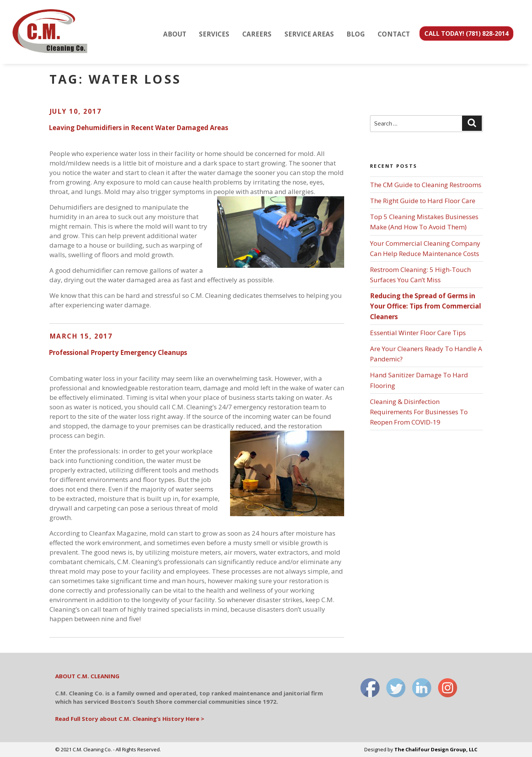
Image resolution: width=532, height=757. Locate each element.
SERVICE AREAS (309, 34)
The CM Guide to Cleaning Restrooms (426, 185)
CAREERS (257, 34)
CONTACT (394, 34)
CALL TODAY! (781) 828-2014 (466, 33)
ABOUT (175, 34)
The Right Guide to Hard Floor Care (423, 201)
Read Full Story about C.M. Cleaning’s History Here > (130, 719)
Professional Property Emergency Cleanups (118, 352)
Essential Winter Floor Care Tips (418, 333)
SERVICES (214, 34)
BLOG (356, 34)
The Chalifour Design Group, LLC (436, 749)
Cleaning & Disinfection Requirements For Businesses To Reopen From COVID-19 (419, 412)
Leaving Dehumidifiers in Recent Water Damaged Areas (138, 128)
